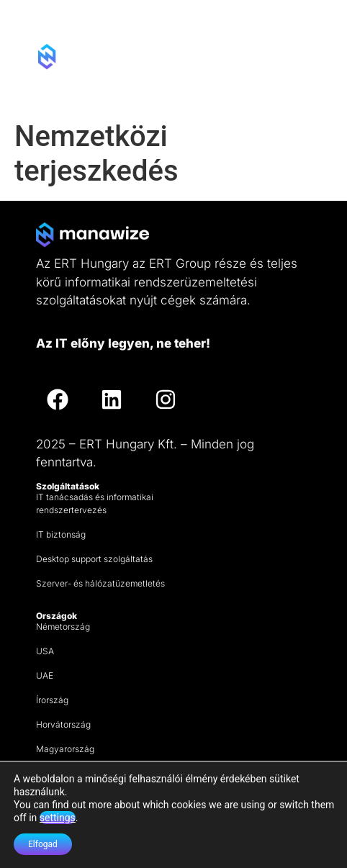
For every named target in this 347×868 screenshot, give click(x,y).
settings (58, 818)
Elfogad (43, 844)
